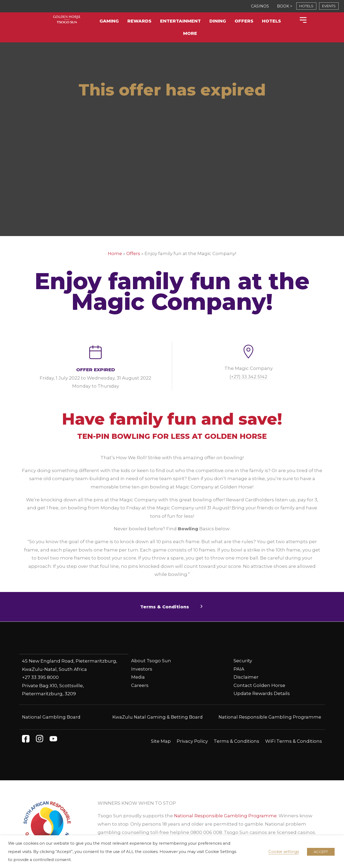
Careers (140, 685)
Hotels (271, 21)
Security (243, 661)
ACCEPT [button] (321, 852)
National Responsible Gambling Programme (269, 717)
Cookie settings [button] (284, 852)
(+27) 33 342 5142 (249, 376)
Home (115, 253)
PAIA (239, 669)
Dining (218, 21)
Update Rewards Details (262, 693)
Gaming (109, 21)
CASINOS (260, 6)
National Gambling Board (52, 717)
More (190, 33)
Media (138, 677)
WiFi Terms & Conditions (294, 741)
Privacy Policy (192, 741)
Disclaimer (246, 677)
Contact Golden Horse (259, 685)
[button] (172, 607)
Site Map (161, 741)
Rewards (139, 21)
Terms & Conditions (236, 741)
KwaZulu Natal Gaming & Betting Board (158, 717)
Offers (244, 21)
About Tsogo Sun (151, 661)
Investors (142, 669)
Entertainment (180, 21)
